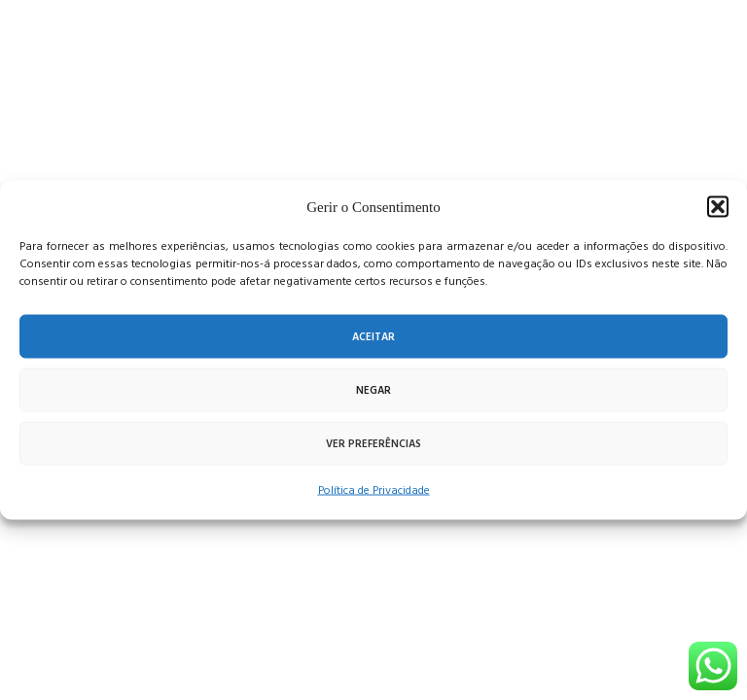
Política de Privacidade (374, 490)
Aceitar (373, 336)
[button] (718, 207)
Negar (373, 390)
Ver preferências (373, 443)
